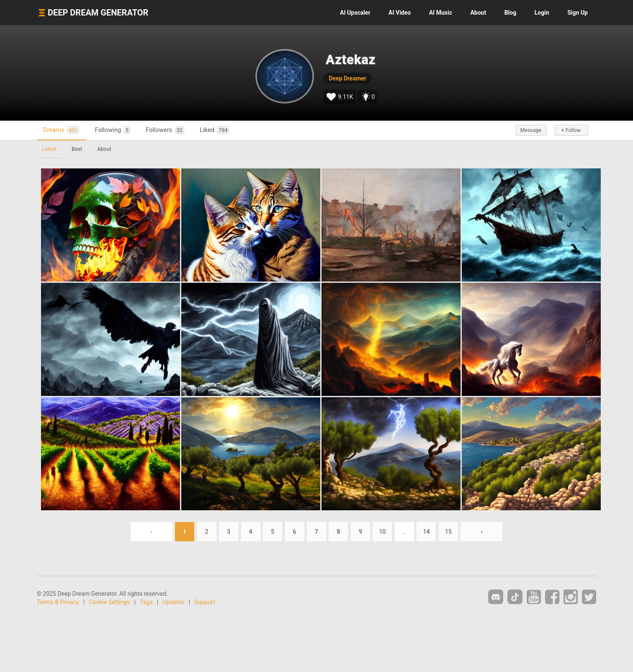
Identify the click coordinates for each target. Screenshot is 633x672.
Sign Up (578, 13)
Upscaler (355, 13)
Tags (146, 602)
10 (383, 532)
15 (448, 532)
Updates (174, 602)
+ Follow (571, 130)
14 (427, 532)
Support (205, 602)
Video (400, 13)
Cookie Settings (110, 602)
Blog (511, 13)
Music (441, 13)
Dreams (61, 130)
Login (542, 13)
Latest (49, 149)
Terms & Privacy (58, 602)
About (478, 13)
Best (77, 149)
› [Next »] (481, 532)
